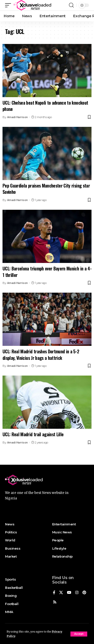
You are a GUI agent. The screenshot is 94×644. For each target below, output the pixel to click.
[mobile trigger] (9, 5)
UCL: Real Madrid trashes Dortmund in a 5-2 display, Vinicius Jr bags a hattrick (41, 354)
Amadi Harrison (17, 117)
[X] (61, 593)
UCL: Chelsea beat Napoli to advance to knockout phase (45, 106)
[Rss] (55, 602)
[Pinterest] (84, 593)
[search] (71, 5)
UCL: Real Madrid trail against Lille (33, 434)
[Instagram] (77, 593)
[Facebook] (54, 593)
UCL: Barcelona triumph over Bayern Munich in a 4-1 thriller (47, 272)
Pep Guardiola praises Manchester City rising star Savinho (46, 189)
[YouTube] (69, 593)
